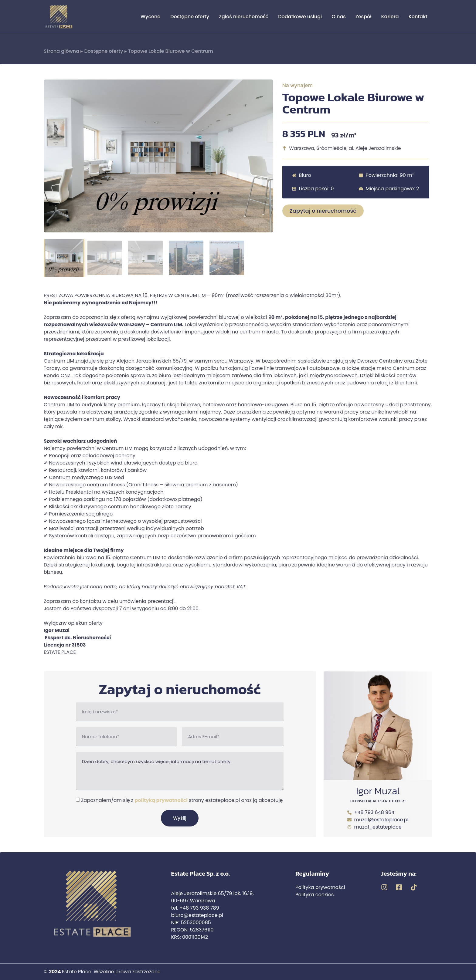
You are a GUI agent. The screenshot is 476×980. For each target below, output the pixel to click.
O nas (338, 17)
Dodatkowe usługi (300, 17)
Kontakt (418, 17)
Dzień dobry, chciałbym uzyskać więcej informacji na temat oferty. (180, 771)
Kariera (390, 17)
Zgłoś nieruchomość (244, 17)
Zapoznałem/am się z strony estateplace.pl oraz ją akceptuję (182, 800)
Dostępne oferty (190, 17)
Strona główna (61, 51)
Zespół (364, 17)
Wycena (151, 17)
